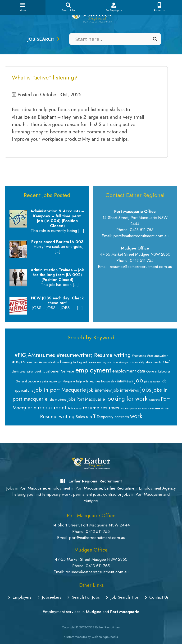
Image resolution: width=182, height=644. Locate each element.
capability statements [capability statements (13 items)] (146, 362)
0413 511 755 (98, 531)
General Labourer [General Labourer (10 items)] (158, 371)
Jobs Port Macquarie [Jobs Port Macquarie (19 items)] (86, 399)
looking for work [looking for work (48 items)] (127, 399)
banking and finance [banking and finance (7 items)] (84, 362)
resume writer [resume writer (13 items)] (159, 408)
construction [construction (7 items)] (27, 372)
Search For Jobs (84, 597)
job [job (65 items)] (139, 380)
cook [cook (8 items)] (38, 372)
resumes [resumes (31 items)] (110, 408)
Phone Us (159, 7)
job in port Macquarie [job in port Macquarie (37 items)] (60, 390)
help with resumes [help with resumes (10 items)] (88, 381)
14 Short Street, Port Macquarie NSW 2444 (91, 525)
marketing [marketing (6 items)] (154, 400)
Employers (20, 597)
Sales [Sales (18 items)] (80, 417)
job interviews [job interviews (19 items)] (126, 390)
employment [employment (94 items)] (93, 370)
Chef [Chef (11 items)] (166, 362)
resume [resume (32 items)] (91, 408)
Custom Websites (75, 637)
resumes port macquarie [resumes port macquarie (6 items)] (134, 409)
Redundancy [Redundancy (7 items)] (75, 408)
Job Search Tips (122, 597)
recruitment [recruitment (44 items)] (52, 407)
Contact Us (157, 597)
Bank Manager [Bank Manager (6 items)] (121, 362)
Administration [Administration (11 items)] (49, 362)
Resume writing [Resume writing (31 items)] (57, 416)
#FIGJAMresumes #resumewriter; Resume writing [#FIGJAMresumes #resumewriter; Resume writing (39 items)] (73, 355)
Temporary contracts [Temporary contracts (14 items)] (113, 417)
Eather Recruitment (108, 627)
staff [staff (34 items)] (91, 416)
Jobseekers (49, 597)
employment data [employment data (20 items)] (129, 371)
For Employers (114, 7)
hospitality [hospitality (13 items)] (109, 381)
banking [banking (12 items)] (66, 362)
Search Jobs (68, 7)
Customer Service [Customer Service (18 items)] (58, 371)
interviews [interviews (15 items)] (125, 381)
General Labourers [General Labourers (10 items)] (28, 381)
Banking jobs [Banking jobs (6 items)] (104, 362)
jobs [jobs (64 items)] (146, 390)
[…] (81, 231)
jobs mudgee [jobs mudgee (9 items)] (58, 400)
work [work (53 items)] (136, 416)
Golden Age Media (105, 637)
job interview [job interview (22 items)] (99, 390)
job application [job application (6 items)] (152, 382)
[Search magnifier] (155, 39)
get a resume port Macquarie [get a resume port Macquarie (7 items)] (59, 381)
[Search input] (113, 39)
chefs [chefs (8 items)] (15, 372)
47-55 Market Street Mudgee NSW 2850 (91, 559)
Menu (23, 7)
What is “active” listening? (45, 77)
